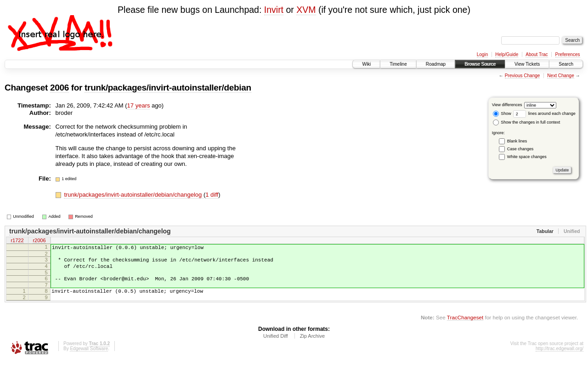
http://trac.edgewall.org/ (560, 357)
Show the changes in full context (527, 122)
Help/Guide (507, 54)
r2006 (39, 241)
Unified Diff (276, 344)
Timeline (398, 64)
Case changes (520, 149)
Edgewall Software (89, 357)
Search (566, 64)
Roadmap (436, 64)
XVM (306, 10)
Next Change (560, 76)
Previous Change (523, 76)
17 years (139, 105)
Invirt (274, 10)
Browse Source (480, 64)
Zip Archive (312, 344)
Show (502, 114)
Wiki (366, 64)
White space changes (527, 157)
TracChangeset (465, 326)
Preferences (568, 54)
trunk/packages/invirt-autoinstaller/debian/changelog (134, 195)
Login (482, 54)
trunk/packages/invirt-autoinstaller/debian (168, 88)
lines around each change (544, 114)
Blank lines (517, 141)
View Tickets (527, 64)
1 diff (212, 195)
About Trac (537, 54)
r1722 (17, 241)
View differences (507, 105)
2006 (59, 88)
